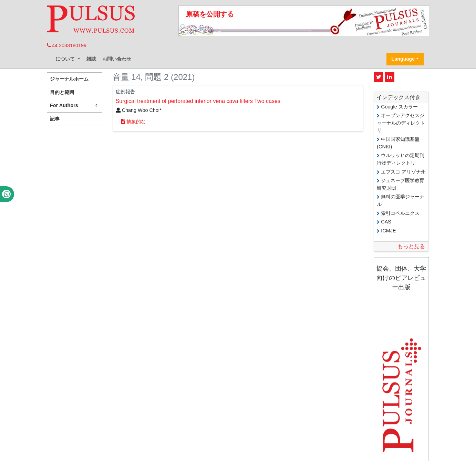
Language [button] (403, 59)
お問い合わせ (117, 59)
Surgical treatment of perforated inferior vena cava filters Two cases (198, 101)
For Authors (75, 106)
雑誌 (91, 59)
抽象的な (133, 122)
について (66, 59)
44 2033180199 (67, 45)
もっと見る (411, 246)
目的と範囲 (62, 92)
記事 (55, 119)
